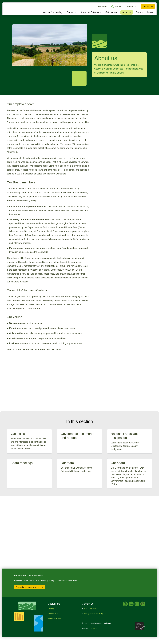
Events (139, 12)
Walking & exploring (52, 12)
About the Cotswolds (91, 12)
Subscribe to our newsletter (30, 587)
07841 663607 (90, 609)
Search (116, 7)
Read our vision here (17, 349)
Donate (148, 7)
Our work (71, 12)
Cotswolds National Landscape (17, 9)
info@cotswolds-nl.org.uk (95, 614)
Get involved (111, 12)
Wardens (101, 7)
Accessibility (53, 614)
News (150, 12)
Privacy (51, 609)
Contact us (131, 7)
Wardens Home (55, 619)
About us (127, 12)
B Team (94, 628)
